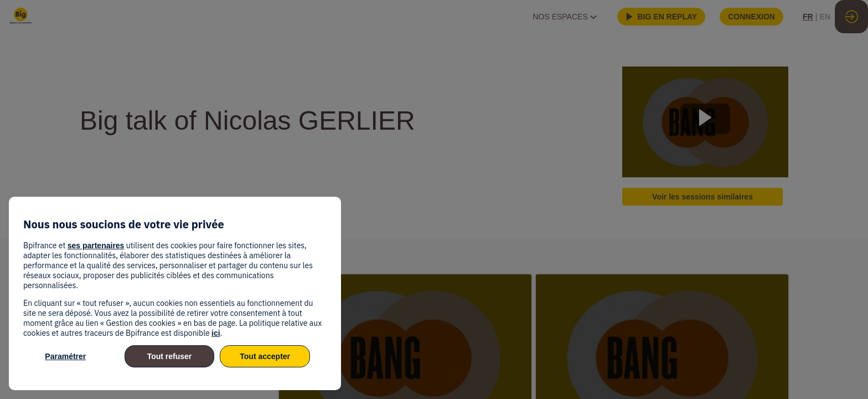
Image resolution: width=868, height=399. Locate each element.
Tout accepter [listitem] (265, 356)
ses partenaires (96, 245)
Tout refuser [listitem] (170, 356)
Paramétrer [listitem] (65, 356)
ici (216, 333)
